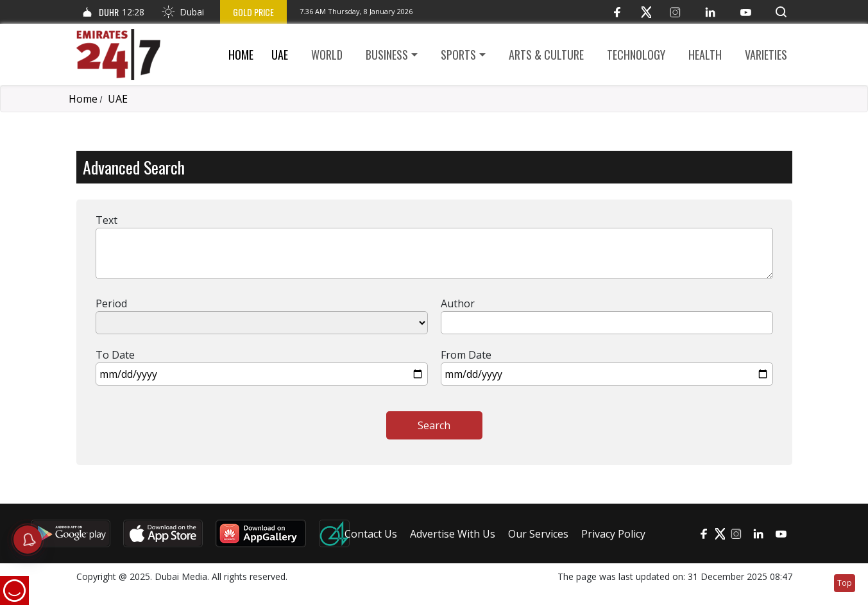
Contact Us (371, 534)
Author (458, 303)
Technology (636, 55)
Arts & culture (546, 55)
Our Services (538, 534)
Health (705, 55)
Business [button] (387, 55)
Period (111, 303)
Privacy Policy (613, 534)
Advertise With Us (453, 534)
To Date (115, 355)
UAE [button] (280, 55)
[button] (781, 12)
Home (241, 55)
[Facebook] (617, 12)
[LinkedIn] (711, 12)
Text (106, 220)
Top (845, 583)
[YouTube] (746, 12)
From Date (466, 355)
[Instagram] (675, 12)
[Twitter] (646, 12)
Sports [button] (458, 55)
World (327, 55)
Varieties (766, 55)
